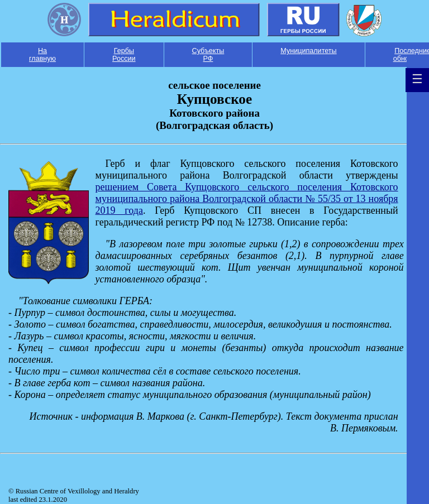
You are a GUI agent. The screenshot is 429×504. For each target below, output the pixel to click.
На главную (42, 55)
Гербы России (124, 55)
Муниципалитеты (308, 51)
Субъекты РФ (208, 55)
